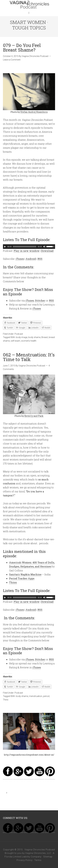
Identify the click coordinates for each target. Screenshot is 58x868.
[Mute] (44, 247)
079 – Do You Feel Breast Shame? (22, 47)
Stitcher (40, 301)
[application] (29, 247)
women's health (29, 341)
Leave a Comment (12, 60)
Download (47, 251)
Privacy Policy (25, 860)
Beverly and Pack (34, 416)
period (46, 696)
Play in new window (27, 251)
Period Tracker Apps (22, 578)
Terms (38, 860)
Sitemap (48, 857)
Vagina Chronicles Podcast (29, 5)
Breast (45, 337)
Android (31, 259)
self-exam (15, 341)
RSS (40, 259)
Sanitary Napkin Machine (25, 574)
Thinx (13, 582)
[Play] (5, 247)
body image (22, 337)
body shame (34, 337)
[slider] (25, 247)
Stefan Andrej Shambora (34, 112)
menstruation (36, 696)
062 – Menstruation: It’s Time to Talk (29, 357)
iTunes (20, 259)
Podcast (19, 334)
